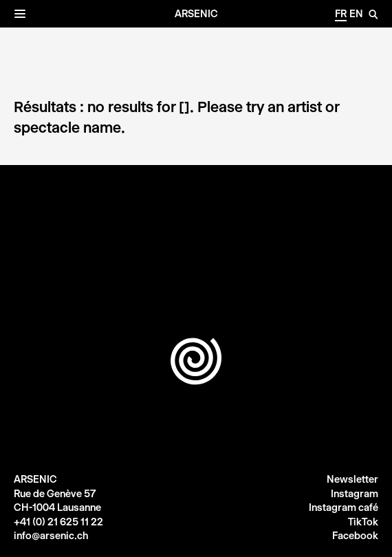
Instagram (355, 494)
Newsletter (352, 479)
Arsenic (196, 14)
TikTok (363, 522)
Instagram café (344, 507)
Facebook (355, 536)
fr (341, 14)
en (356, 14)
